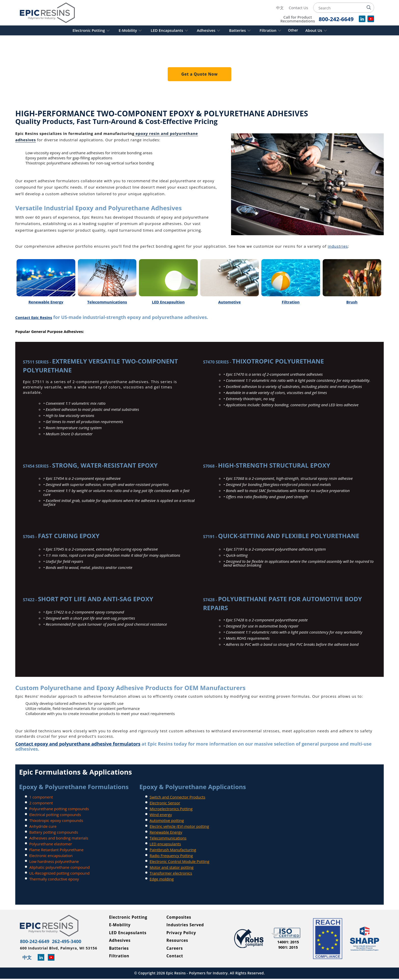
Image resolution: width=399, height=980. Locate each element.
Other (308, 30)
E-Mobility (116, 30)
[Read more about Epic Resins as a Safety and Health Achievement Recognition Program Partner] (365, 939)
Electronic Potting (71, 30)
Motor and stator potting (172, 867)
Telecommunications (107, 302)
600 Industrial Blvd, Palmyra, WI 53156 (57, 949)
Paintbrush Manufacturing (173, 850)
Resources (178, 941)
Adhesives (206, 30)
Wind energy (161, 815)
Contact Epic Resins (34, 317)
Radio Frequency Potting (171, 856)
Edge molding (162, 879)
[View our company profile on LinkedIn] (362, 21)
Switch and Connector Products (177, 797)
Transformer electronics (171, 873)
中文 (280, 8)
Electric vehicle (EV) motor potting (179, 826)
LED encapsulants (165, 844)
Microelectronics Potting (171, 809)
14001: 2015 (288, 943)
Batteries (243, 30)
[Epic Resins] (52, 13)
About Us (331, 30)
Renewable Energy (46, 302)
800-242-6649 (38, 942)
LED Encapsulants (161, 30)
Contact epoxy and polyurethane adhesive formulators (78, 744)
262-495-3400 (77, 942)
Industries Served (186, 926)
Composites (179, 918)
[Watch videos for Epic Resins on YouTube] (371, 21)
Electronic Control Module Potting (180, 861)
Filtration (280, 30)
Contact (175, 957)
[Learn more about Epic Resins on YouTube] (53, 959)
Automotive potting (167, 820)
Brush (352, 302)
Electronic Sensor (165, 803)
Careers (175, 949)
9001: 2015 (288, 948)
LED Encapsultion (168, 302)
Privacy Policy (182, 933)
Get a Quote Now (199, 74)
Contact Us (298, 8)
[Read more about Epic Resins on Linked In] (43, 959)
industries (338, 246)
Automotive (229, 302)
